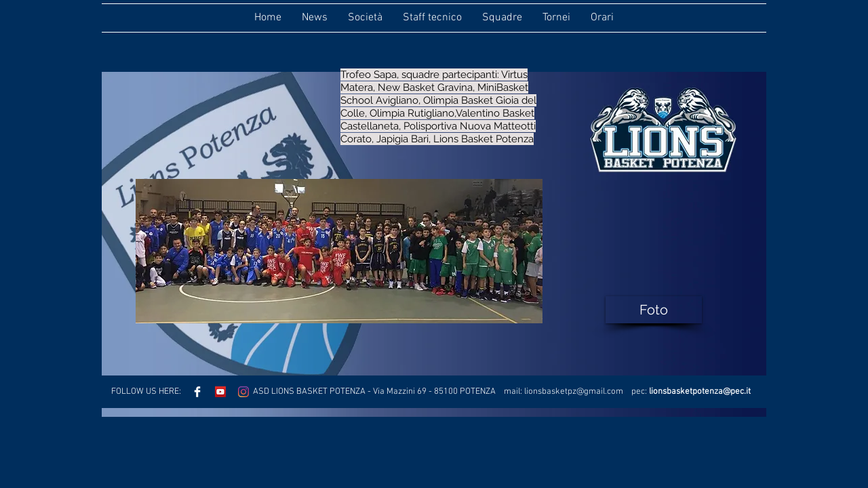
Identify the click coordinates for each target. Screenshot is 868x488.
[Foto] (654, 310)
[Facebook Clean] (197, 392)
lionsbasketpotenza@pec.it (700, 392)
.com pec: (627, 392)
